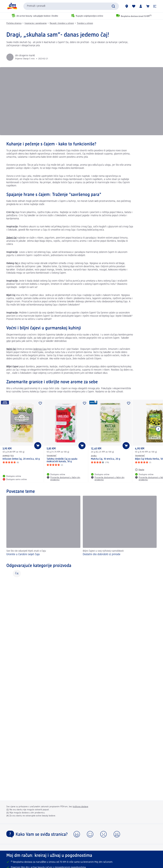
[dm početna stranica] (12, 6)
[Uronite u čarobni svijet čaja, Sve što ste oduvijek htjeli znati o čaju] (43, 526)
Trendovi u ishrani (85, 23)
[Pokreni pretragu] (113, 6)
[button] (155, 6)
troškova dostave (80, 807)
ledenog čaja (40, 349)
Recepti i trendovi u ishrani (62, 23)
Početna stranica (14, 23)
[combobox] (71, 6)
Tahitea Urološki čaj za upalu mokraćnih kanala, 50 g (62, 460)
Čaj (17, 574)
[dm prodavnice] (127, 6)
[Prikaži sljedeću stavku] (158, 429)
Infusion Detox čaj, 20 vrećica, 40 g (21, 459)
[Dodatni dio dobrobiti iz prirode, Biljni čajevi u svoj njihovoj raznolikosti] (120, 526)
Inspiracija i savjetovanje (36, 23)
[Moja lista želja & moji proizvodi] (134, 6)
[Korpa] (148, 6)
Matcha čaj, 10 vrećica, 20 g (106, 459)
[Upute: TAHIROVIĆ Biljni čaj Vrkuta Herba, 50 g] (140, 470)
